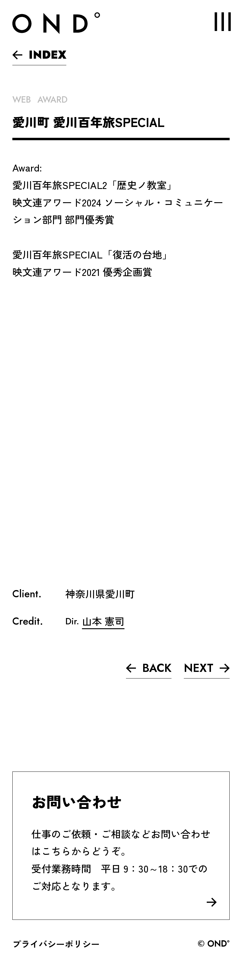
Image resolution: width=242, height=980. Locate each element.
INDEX (39, 55)
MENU (217, 22)
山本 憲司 (103, 621)
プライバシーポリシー (56, 944)
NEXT (207, 668)
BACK (149, 668)
